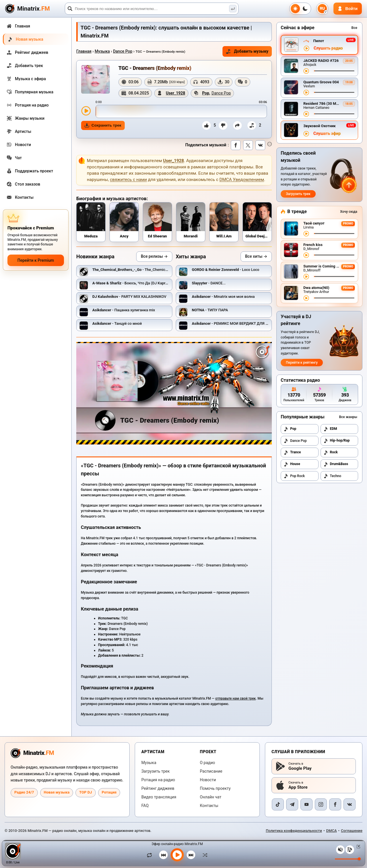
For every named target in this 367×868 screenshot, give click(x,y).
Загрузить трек (298, 194)
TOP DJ (85, 792)
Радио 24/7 (24, 792)
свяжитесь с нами (128, 180)
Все (354, 28)
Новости (208, 780)
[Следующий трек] (191, 855)
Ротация (109, 792)
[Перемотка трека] (334, 71)
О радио (207, 763)
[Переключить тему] (300, 9)
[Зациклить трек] (151, 855)
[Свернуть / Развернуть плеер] (357, 847)
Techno (332, 476)
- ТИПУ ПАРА (210, 310)
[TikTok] (278, 804)
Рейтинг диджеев (158, 788)
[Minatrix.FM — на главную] (34, 9)
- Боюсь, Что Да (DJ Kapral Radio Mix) (140, 283)
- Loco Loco (226, 270)
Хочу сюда (349, 212)
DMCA (332, 831)
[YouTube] (307, 804)
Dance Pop (123, 51)
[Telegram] (292, 804)
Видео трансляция (159, 797)
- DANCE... (209, 283)
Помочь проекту (215, 788)
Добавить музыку (247, 51)
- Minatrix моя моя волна (223, 297)
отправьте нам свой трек (236, 698)
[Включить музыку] (177, 855)
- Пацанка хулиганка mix (124, 310)
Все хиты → (256, 256)
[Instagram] (321, 804)
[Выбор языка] (322, 9)
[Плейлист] (350, 850)
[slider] (181, 111)
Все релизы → (154, 256)
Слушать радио (328, 48)
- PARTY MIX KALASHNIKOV (129, 297)
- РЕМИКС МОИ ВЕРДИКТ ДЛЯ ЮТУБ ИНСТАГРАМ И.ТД (250, 323)
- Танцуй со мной (117, 323)
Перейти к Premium (36, 260)
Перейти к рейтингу (302, 363)
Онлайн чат (211, 797)
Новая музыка (57, 792)
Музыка (102, 51)
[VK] (350, 804)
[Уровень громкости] (348, 859)
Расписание (211, 771)
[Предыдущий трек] (163, 855)
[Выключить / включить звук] (340, 850)
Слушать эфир (327, 134)
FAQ (145, 806)
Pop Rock (294, 476)
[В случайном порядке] (204, 855)
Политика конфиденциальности (294, 831)
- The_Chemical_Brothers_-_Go (143, 270)
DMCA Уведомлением (242, 180)
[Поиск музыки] (233, 9)
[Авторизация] (348, 9)
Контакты (209, 806)
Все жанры (348, 417)
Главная (84, 51)
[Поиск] (152, 9)
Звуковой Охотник (320, 126)
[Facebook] (335, 804)
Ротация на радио (158, 780)
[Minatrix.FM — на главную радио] (32, 753)
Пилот (319, 41)
